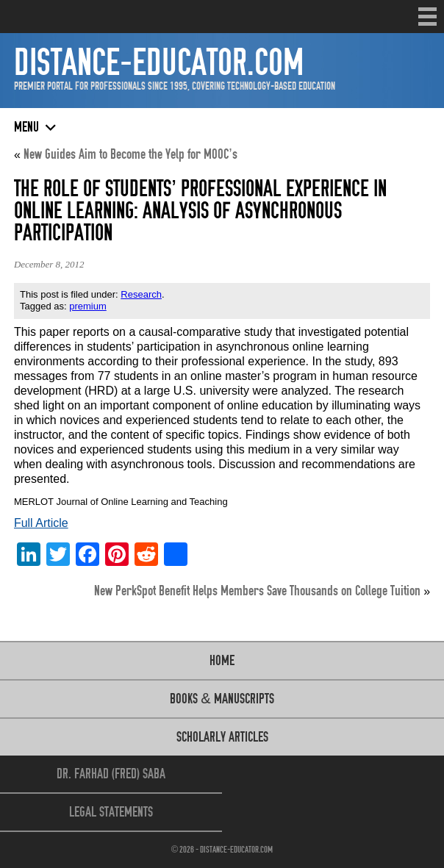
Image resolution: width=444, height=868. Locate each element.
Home (222, 660)
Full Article (41, 523)
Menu (427, 17)
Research (141, 294)
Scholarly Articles (222, 737)
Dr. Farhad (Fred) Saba (111, 774)
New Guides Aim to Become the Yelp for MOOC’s (130, 154)
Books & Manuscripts (222, 699)
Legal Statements (111, 812)
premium (88, 306)
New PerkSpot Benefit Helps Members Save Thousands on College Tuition (257, 591)
